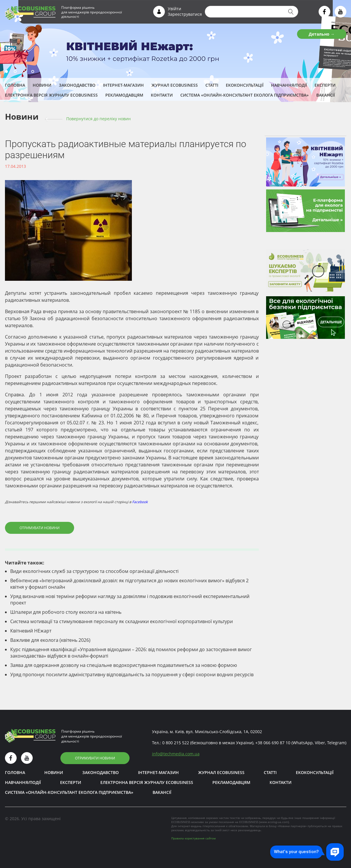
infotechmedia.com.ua (176, 754)
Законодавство (77, 85)
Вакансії (326, 95)
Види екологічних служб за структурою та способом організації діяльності (94, 571)
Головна (15, 85)
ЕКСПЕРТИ (325, 85)
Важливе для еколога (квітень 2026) (50, 640)
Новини (42, 85)
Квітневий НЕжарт (31, 631)
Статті (212, 85)
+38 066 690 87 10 (273, 743)
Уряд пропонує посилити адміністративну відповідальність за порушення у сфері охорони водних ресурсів (132, 674)
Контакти (162, 95)
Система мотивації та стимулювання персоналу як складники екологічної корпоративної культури (122, 621)
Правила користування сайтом (193, 838)
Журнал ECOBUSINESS (175, 85)
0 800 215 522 (176, 743)
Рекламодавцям (124, 95)
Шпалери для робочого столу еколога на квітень (66, 612)
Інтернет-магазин (123, 85)
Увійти (174, 9)
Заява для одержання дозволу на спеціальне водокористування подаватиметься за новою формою (124, 665)
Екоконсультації (245, 85)
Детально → (322, 34)
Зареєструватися (185, 14)
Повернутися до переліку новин (98, 119)
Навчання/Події (289, 85)
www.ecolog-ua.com (274, 822)
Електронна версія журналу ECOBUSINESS (51, 95)
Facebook (140, 502)
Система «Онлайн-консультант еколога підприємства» (245, 95)
